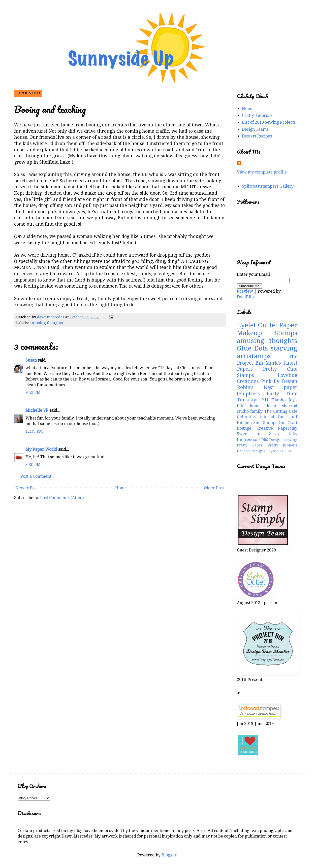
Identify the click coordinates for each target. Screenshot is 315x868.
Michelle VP (37, 410)
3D (265, 400)
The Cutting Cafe (281, 411)
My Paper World (41, 449)
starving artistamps (267, 352)
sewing (291, 440)
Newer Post (27, 488)
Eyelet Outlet (257, 325)
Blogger (169, 855)
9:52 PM (33, 392)
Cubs (287, 451)
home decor (263, 406)
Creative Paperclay (277, 428)
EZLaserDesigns (251, 451)
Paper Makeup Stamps (267, 329)
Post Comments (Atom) (62, 498)
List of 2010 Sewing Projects (269, 122)
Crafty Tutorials (257, 115)
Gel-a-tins (246, 417)
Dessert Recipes (257, 136)
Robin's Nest (255, 387)
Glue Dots (252, 348)
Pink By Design (279, 381)
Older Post (214, 488)
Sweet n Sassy (258, 434)
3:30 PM (33, 465)
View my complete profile (262, 172)
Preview (245, 291)
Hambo (278, 400)
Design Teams (255, 129)
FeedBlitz (246, 297)
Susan (31, 360)
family (256, 411)
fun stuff (288, 417)
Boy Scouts (275, 451)
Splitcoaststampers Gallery (268, 186)
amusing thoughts (46, 323)
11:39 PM (34, 431)
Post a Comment (36, 476)
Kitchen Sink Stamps (257, 423)
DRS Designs (272, 440)
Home (121, 488)
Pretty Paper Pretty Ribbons (267, 445)
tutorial (267, 417)
